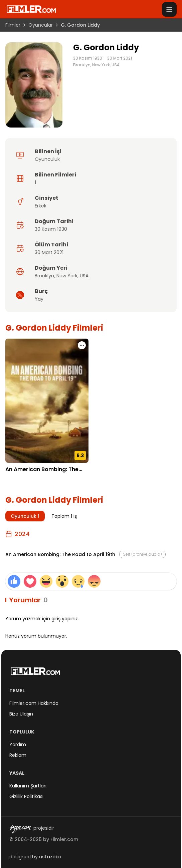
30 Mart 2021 (120, 58)
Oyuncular (41, 25)
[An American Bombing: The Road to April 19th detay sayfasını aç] (47, 401)
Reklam (18, 755)
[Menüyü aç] (169, 9)
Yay (39, 299)
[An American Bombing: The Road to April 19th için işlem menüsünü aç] (82, 345)
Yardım (18, 744)
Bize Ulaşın (21, 714)
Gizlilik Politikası (26, 796)
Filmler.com (64, 839)
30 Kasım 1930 (88, 58)
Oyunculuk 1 (25, 516)
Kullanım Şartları (28, 786)
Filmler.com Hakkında (34, 703)
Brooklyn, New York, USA (96, 65)
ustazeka (50, 857)
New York (67, 276)
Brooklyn (44, 276)
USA (84, 276)
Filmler (13, 25)
